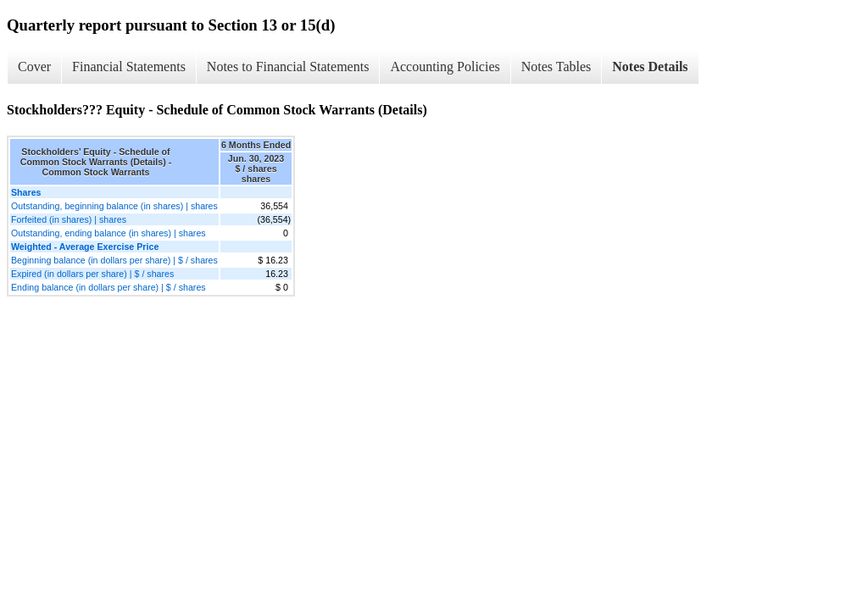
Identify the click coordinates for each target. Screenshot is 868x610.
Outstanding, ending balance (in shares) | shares (108, 233)
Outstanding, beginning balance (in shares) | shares (114, 206)
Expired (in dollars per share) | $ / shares (92, 274)
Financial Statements (129, 67)
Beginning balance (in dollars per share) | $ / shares (114, 260)
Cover (34, 67)
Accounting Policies (445, 67)
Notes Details (650, 67)
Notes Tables (556, 67)
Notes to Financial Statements (288, 67)
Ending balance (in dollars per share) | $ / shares (108, 287)
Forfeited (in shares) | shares (69, 219)
